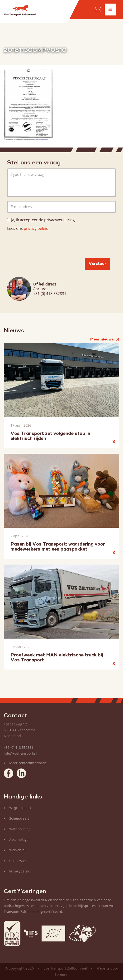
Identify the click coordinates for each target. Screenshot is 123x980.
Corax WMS (18, 861)
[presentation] (43, 245)
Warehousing (20, 829)
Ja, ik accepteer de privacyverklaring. (43, 220)
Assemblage (19, 840)
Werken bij (18, 850)
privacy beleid (36, 228)
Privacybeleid (20, 871)
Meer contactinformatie (28, 763)
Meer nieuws (105, 340)
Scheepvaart (19, 818)
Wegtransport (20, 808)
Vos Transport (20, 11)
